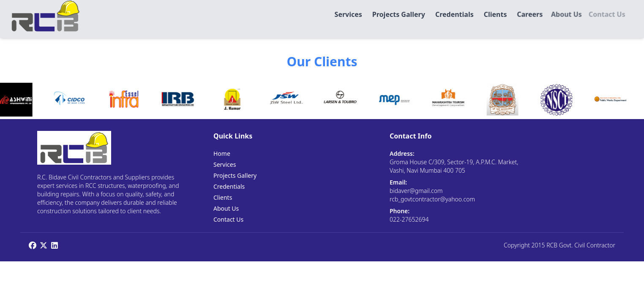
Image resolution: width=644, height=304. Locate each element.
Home (222, 153)
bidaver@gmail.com (416, 191)
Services (225, 164)
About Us (226, 208)
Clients (223, 197)
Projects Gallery (235, 175)
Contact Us (228, 219)
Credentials (229, 186)
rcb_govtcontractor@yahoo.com (432, 199)
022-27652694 (409, 219)
